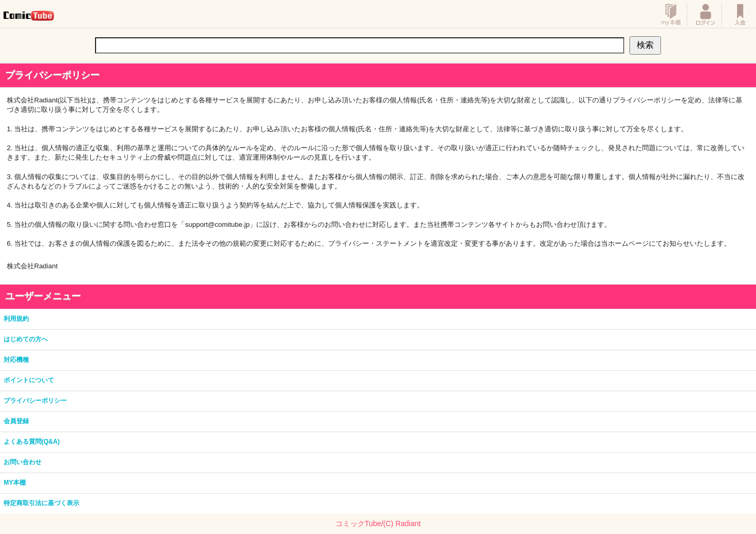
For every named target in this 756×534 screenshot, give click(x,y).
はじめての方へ (26, 339)
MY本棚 (15, 483)
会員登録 (16, 421)
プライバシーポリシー (35, 401)
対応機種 (16, 360)
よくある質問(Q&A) (32, 442)
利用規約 (16, 319)
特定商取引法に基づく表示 (41, 503)
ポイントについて (29, 380)
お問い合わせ (23, 462)
